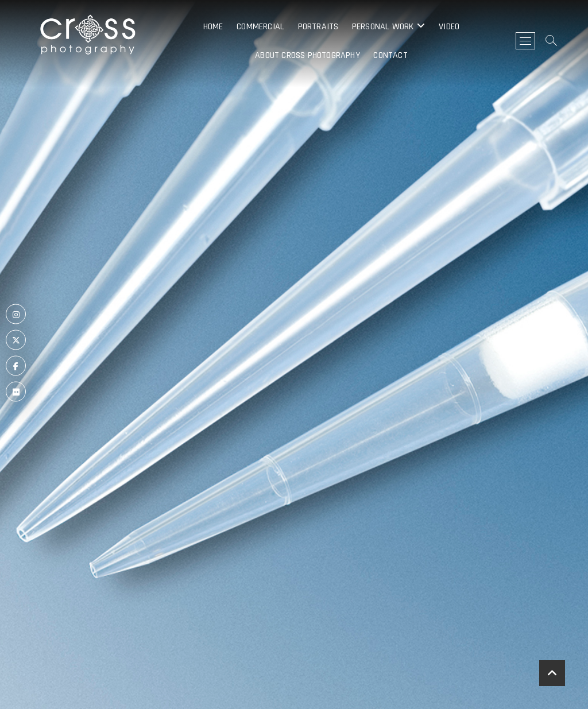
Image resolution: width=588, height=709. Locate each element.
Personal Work (383, 27)
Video (449, 27)
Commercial (260, 27)
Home (213, 27)
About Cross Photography (307, 55)
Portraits (318, 27)
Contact (390, 55)
